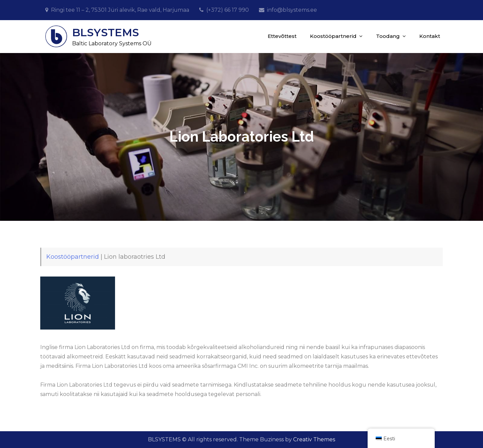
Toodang (388, 36)
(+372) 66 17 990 (228, 10)
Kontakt (430, 36)
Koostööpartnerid (333, 36)
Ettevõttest (282, 36)
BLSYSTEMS (105, 32)
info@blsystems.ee (292, 10)
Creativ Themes (314, 439)
